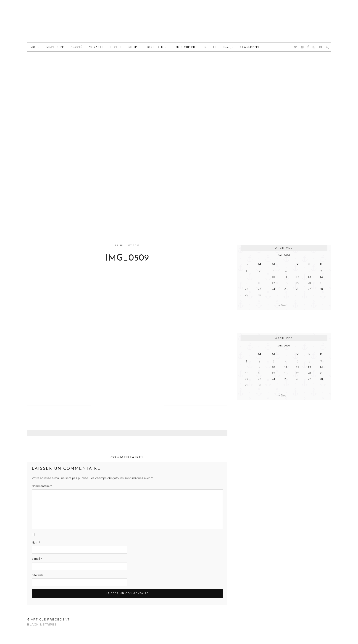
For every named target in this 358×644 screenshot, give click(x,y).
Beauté (77, 47)
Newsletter (250, 47)
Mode (35, 47)
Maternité (55, 47)
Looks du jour (156, 47)
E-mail (37, 559)
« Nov (283, 305)
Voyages (96, 47)
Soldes (211, 47)
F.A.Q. (228, 47)
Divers (116, 47)
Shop (133, 47)
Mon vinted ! (187, 47)
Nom (36, 542)
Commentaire (42, 486)
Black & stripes (48, 622)
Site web (37, 575)
